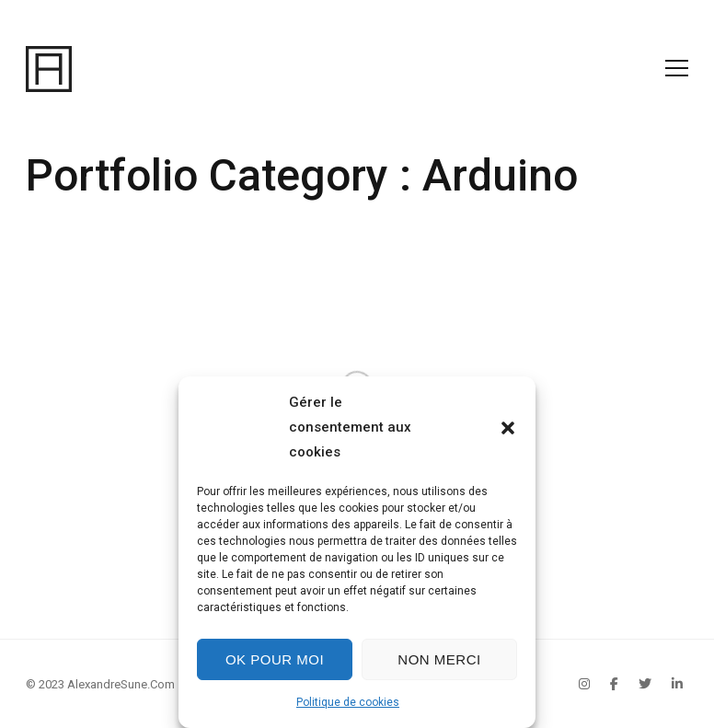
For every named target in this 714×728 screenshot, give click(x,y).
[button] (508, 428)
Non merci (439, 659)
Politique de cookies (348, 702)
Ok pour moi (275, 659)
